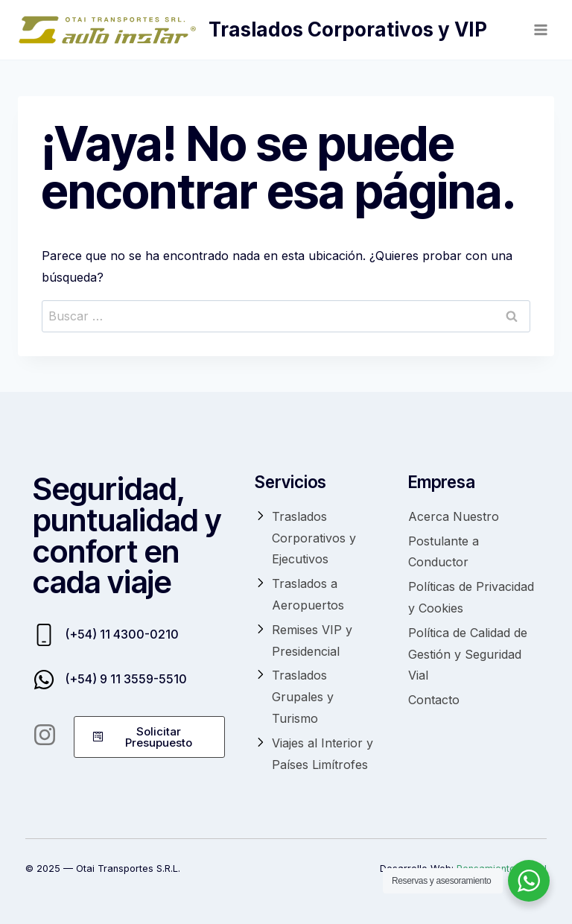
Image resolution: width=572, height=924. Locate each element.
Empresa (442, 482)
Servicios (290, 482)
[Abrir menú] (540, 29)
